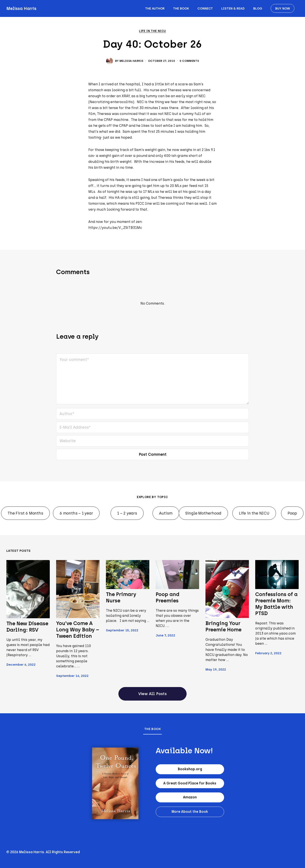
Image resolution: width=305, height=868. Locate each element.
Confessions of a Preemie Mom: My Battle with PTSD (276, 604)
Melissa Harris (21, 8)
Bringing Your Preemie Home (223, 626)
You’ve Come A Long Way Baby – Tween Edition (78, 630)
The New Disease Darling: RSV (27, 627)
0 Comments (189, 61)
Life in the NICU (152, 31)
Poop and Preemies (167, 597)
